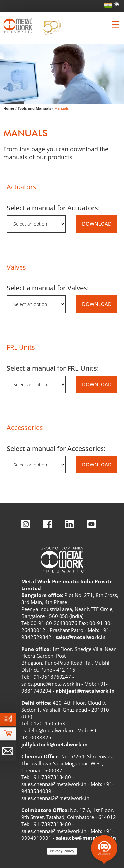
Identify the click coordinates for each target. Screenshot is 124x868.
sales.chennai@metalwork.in (54, 784)
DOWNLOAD (97, 224)
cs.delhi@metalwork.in (47, 730)
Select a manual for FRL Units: (53, 368)
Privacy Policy (62, 851)
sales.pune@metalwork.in (51, 684)
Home (9, 108)
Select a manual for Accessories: (56, 448)
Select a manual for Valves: (48, 288)
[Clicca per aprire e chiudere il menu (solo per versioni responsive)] (116, 24)
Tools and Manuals (34, 108)
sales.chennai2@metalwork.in (55, 798)
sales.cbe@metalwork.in (86, 838)
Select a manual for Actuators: (53, 208)
